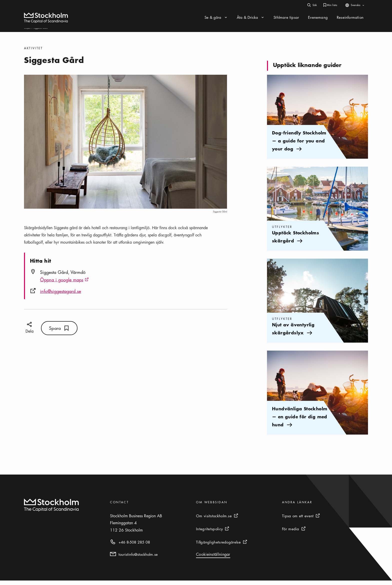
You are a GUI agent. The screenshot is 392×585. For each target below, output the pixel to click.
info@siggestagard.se (60, 296)
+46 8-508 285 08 (134, 547)
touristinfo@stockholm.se (138, 559)
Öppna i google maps (64, 285)
